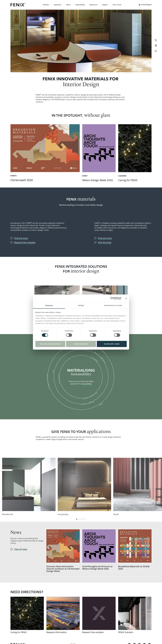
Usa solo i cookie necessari (50, 344)
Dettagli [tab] (81, 305)
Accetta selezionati (81, 344)
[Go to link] (45, 153)
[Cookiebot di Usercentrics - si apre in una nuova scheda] (112, 298)
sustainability (86, 384)
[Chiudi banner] (126, 298)
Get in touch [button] (117, 5)
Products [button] (46, 5)
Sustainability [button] (80, 5)
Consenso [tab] (49, 305)
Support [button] (105, 5)
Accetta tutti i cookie (112, 344)
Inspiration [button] (57, 5)
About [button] (68, 5)
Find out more (81, 41)
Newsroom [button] (93, 5)
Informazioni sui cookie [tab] (113, 305)
